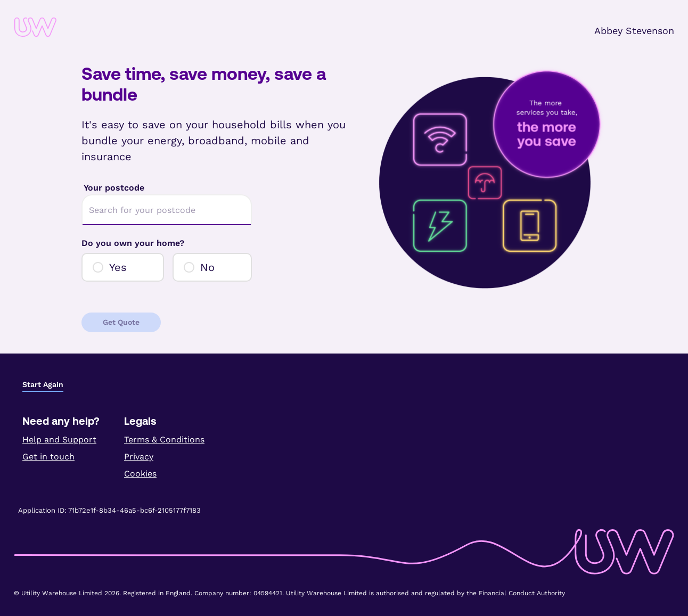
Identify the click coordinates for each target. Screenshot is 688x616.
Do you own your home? (133, 243)
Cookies (140, 474)
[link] (68, 27)
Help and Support (59, 440)
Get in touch (48, 457)
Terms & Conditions (164, 440)
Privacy (139, 457)
